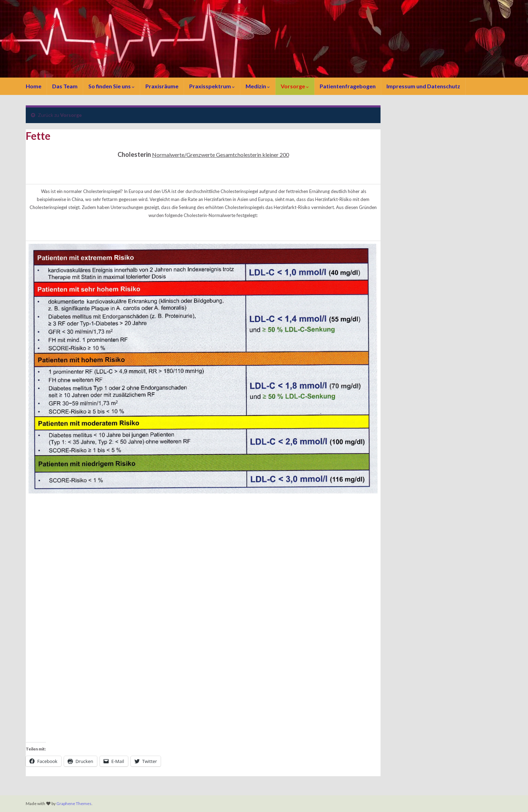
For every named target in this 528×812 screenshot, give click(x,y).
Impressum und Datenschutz (423, 86)
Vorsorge (295, 86)
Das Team (65, 86)
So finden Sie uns (111, 86)
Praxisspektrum (212, 86)
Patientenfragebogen (348, 86)
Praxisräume (162, 86)
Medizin (258, 86)
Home (34, 86)
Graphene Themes (74, 803)
